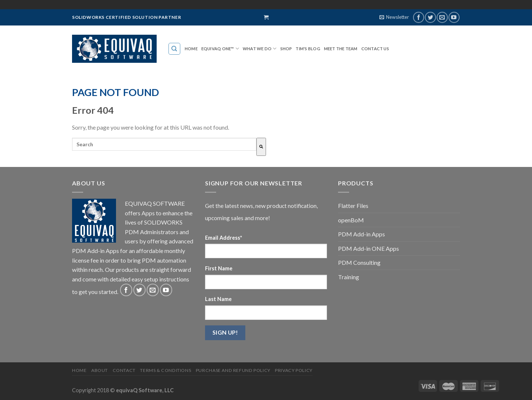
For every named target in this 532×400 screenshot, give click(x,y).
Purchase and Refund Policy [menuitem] (233, 370)
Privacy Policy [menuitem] (294, 370)
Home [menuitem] (191, 49)
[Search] (261, 147)
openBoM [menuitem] (351, 220)
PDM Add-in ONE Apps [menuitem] (369, 248)
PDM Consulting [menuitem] (359, 262)
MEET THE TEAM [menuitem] (341, 49)
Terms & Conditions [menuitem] (166, 370)
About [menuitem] (100, 370)
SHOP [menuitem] (286, 49)
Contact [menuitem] (124, 370)
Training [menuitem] (349, 277)
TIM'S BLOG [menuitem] (308, 49)
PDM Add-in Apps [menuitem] (362, 234)
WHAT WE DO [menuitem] (257, 49)
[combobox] (164, 144)
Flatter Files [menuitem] (353, 206)
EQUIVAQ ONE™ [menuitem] (218, 49)
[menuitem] (175, 49)
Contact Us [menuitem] (375, 49)
